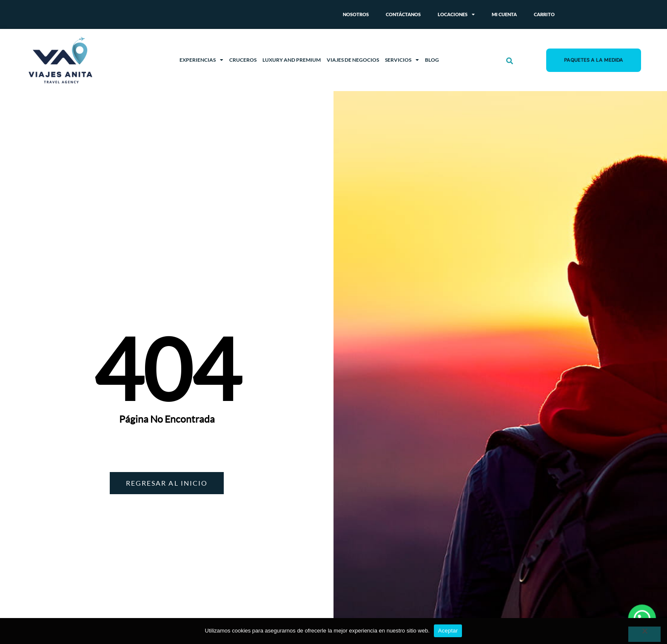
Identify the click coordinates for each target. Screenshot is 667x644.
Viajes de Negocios (353, 60)
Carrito (544, 14)
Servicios (402, 60)
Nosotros (356, 14)
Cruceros (243, 60)
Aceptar (448, 631)
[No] (644, 634)
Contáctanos (403, 14)
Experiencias (201, 60)
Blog (432, 60)
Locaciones (456, 14)
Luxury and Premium (292, 60)
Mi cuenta (504, 14)
